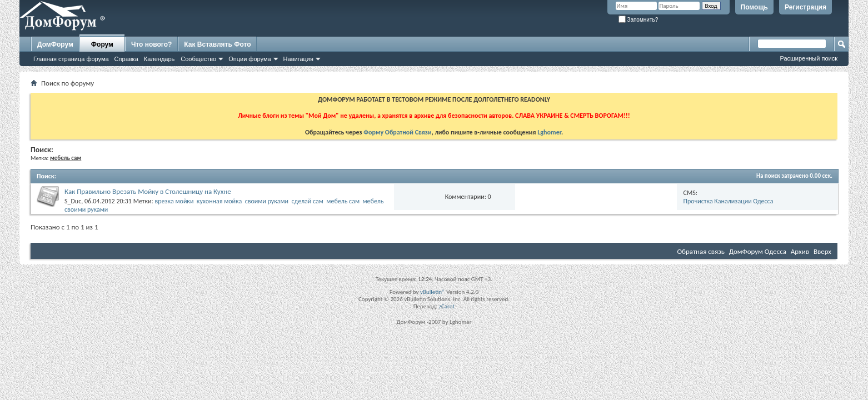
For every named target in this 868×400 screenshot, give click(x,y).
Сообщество (198, 59)
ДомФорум (55, 44)
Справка (126, 59)
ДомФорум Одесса (758, 251)
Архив (800, 251)
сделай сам (307, 201)
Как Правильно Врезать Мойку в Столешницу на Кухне (148, 191)
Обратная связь (700, 251)
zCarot (447, 306)
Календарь (159, 59)
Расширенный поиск (809, 58)
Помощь (754, 7)
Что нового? (151, 44)
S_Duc (73, 201)
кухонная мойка (219, 201)
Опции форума (250, 59)
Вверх (822, 251)
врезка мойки (174, 201)
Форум (102, 44)
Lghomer (549, 132)
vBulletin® (433, 292)
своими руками (267, 201)
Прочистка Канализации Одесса (729, 201)
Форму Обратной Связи (397, 132)
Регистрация (805, 7)
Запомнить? (638, 20)
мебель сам (343, 201)
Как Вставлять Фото (217, 44)
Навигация (298, 59)
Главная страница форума (71, 59)
